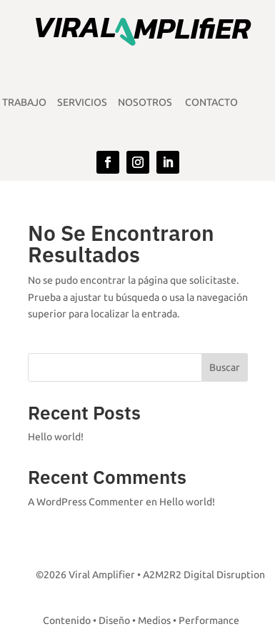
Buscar (225, 368)
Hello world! (56, 437)
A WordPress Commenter (86, 502)
